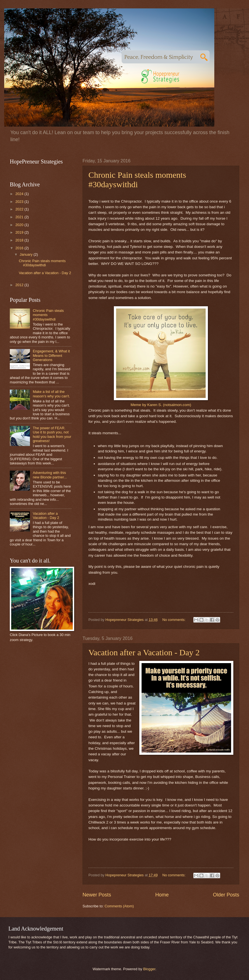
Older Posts (226, 895)
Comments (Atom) (119, 906)
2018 (20, 240)
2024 (20, 194)
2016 (20, 248)
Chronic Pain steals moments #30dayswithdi (137, 180)
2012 (20, 285)
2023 (20, 202)
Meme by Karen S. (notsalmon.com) (161, 405)
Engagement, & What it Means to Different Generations (51, 355)
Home (162, 895)
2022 (20, 209)
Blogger (149, 969)
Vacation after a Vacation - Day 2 (144, 652)
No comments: (174, 620)
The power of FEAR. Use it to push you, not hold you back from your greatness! (52, 434)
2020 (20, 225)
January (26, 254)
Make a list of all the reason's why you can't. (51, 394)
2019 (20, 232)
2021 (20, 217)
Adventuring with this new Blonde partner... (50, 475)
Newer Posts (97, 895)
